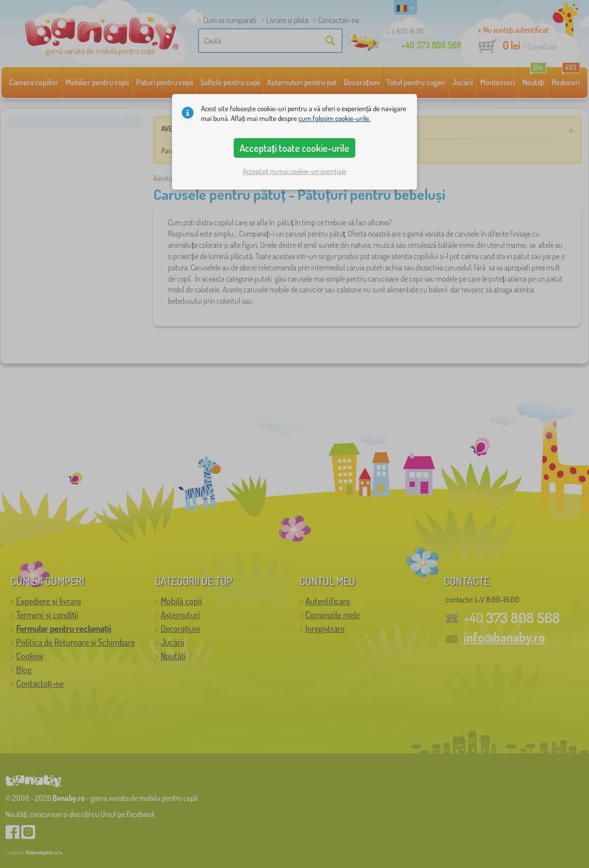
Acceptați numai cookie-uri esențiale (294, 171)
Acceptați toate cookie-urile (294, 148)
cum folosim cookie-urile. (334, 118)
